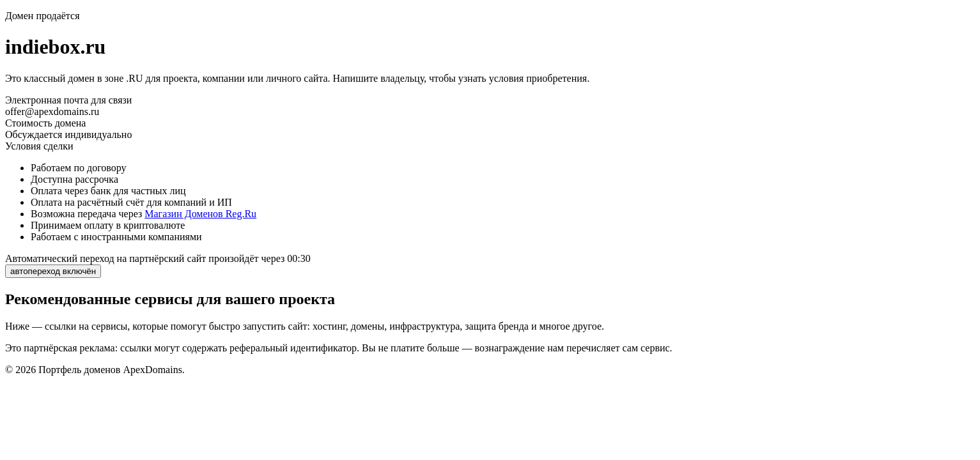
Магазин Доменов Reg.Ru (200, 214)
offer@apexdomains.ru (52, 111)
